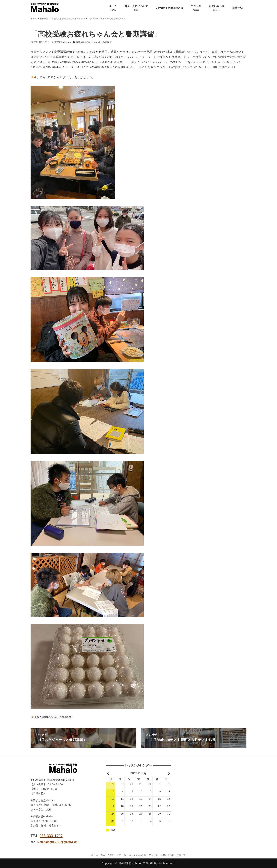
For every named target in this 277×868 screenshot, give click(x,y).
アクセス (153, 855)
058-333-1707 (51, 836)
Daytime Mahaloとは (135, 855)
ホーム (95, 855)
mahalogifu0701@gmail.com (58, 842)
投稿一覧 (181, 855)
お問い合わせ (167, 855)
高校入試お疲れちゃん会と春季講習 (53, 717)
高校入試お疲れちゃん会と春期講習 (94, 42)
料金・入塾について (111, 855)
